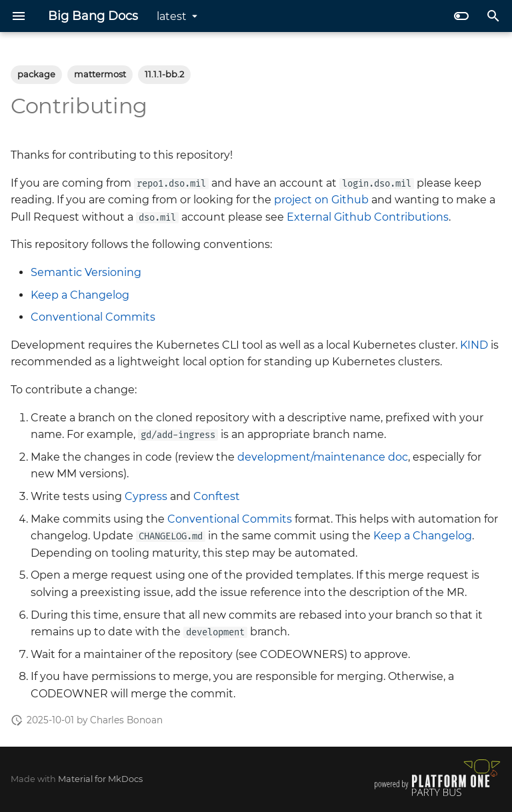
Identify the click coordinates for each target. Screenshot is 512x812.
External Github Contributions (368, 217)
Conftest (217, 496)
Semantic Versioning (86, 272)
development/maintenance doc (323, 457)
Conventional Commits (93, 317)
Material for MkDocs (100, 779)
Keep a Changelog (80, 295)
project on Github (321, 200)
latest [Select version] (172, 16)
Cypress (146, 496)
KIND (474, 345)
